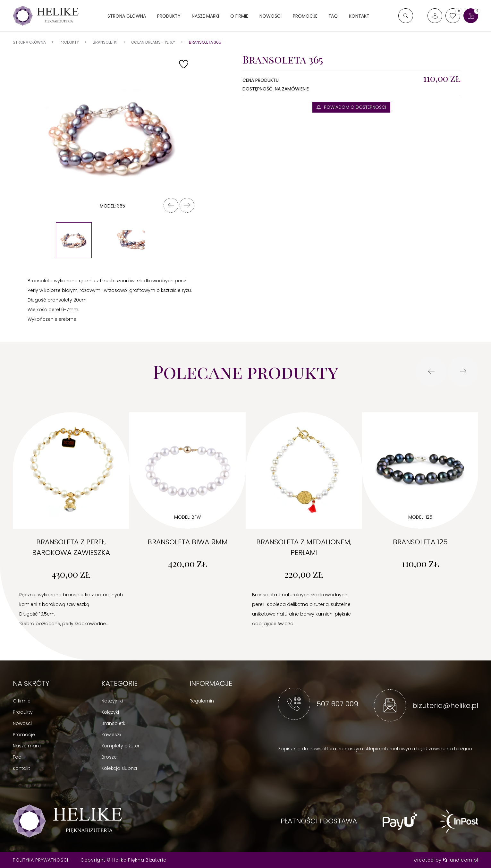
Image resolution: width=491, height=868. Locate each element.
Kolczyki (110, 712)
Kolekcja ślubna (119, 768)
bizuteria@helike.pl (445, 706)
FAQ (333, 16)
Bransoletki (114, 723)
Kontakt (359, 16)
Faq (17, 757)
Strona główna (127, 16)
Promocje (305, 16)
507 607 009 (337, 704)
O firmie (239, 16)
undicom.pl (460, 860)
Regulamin (202, 701)
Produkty (169, 16)
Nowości (271, 16)
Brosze (109, 757)
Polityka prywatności (41, 860)
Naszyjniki (112, 701)
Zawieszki (112, 735)
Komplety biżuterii (121, 746)
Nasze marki (205, 16)
